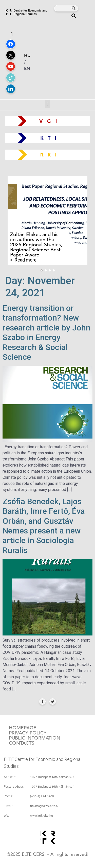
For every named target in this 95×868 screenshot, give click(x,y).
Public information (35, 738)
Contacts (22, 743)
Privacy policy (28, 733)
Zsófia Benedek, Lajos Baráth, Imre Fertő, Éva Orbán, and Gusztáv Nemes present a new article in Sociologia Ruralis (44, 526)
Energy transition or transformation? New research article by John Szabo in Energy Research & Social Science (46, 332)
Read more (26, 260)
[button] (74, 16)
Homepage (23, 728)
